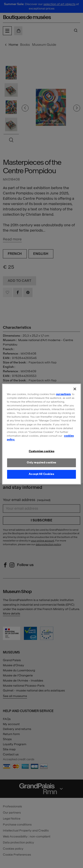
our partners (63, 394)
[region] (41, 434)
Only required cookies (41, 463)
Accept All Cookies (41, 474)
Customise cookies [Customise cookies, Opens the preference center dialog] (42, 451)
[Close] (75, 389)
